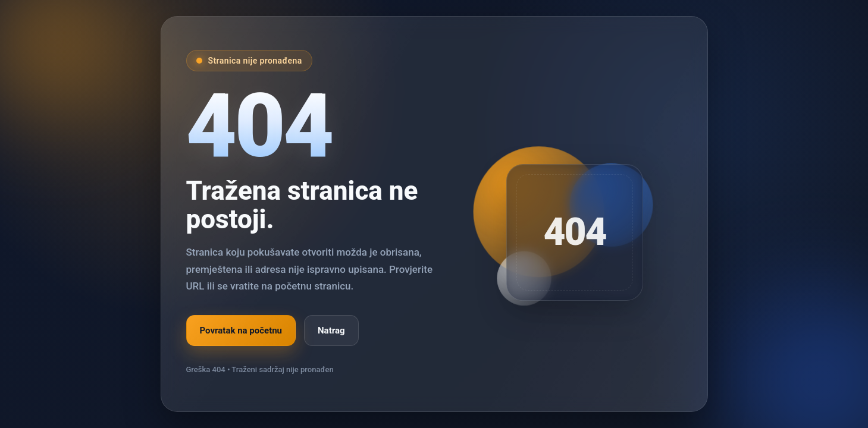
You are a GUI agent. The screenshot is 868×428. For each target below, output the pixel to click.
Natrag (331, 331)
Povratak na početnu (241, 331)
